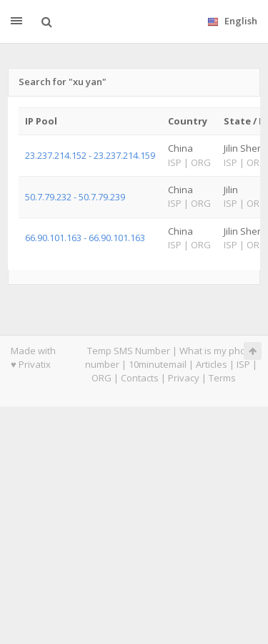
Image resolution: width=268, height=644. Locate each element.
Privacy (184, 378)
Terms (222, 378)
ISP (243, 364)
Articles (212, 364)
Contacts (140, 378)
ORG (101, 378)
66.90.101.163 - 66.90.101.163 (85, 238)
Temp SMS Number (129, 351)
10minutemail (158, 364)
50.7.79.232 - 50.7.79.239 (75, 197)
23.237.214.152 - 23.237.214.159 (90, 155)
